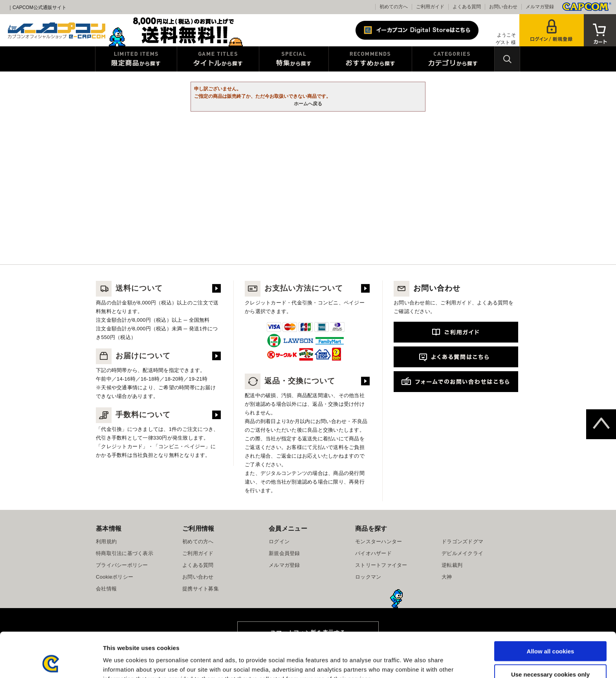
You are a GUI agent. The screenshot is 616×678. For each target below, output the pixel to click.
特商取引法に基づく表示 (125, 553)
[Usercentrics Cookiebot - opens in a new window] (51, 663)
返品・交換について (290, 381)
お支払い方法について (294, 288)
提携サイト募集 (201, 589)
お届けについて (133, 356)
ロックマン (368, 577)
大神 (447, 577)
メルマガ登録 (540, 7)
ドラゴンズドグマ (462, 541)
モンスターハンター (379, 541)
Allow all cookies (551, 609)
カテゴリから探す (453, 59)
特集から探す (294, 59)
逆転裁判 (452, 565)
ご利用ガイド (430, 7)
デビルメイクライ (462, 553)
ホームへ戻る (308, 104)
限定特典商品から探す (136, 59)
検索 (507, 59)
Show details (412, 662)
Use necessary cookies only (550, 632)
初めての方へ (394, 7)
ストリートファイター (381, 565)
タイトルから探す (218, 59)
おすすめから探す (370, 59)
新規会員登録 (284, 553)
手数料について (133, 415)
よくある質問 (467, 7)
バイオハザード (373, 553)
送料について (129, 288)
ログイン (279, 541)
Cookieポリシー (115, 577)
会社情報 (106, 589)
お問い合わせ (503, 7)
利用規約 (106, 541)
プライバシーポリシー (122, 565)
